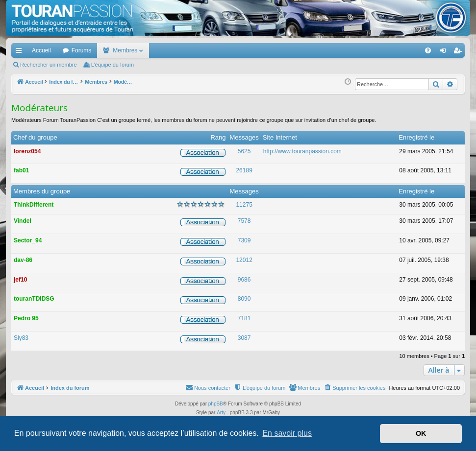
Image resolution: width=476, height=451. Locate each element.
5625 (244, 151)
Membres (125, 50)
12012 (244, 260)
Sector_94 (28, 240)
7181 (244, 318)
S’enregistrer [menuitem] (460, 52)
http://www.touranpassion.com (302, 151)
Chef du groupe (35, 137)
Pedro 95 (26, 318)
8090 (244, 299)
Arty (221, 413)
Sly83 (21, 338)
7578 (244, 221)
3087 (244, 338)
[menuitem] (394, 50)
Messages (244, 137)
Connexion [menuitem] (445, 52)
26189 (244, 170)
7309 (244, 240)
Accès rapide (21, 52)
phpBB (216, 404)
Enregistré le (416, 137)
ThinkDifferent (34, 205)
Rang (218, 137)
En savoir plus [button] (287, 433)
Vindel (23, 221)
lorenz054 (27, 151)
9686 (244, 280)
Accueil (41, 50)
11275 (244, 205)
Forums (82, 50)
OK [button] (421, 433)
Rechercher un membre (49, 65)
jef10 (20, 280)
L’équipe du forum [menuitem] (113, 65)
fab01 (21, 170)
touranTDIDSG (34, 299)
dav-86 (23, 260)
